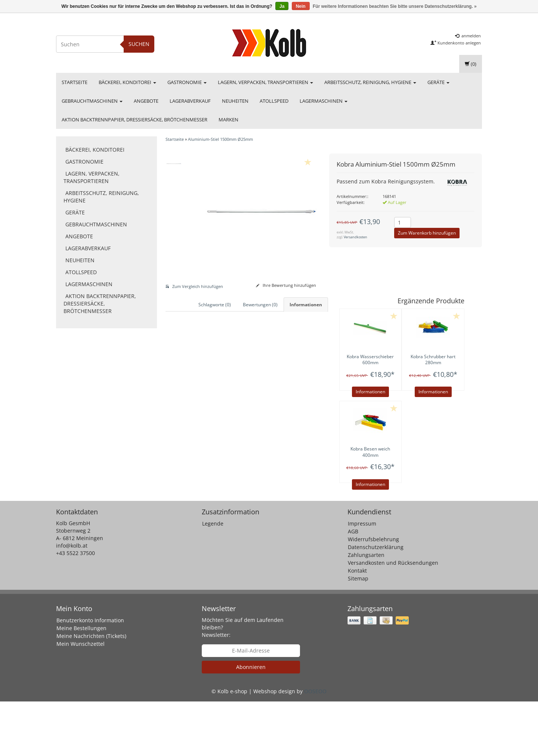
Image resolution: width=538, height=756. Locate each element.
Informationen (370, 392)
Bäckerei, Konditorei (127, 82)
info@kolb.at (72, 600)
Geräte (438, 82)
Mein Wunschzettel (81, 698)
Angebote (146, 101)
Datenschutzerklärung (376, 602)
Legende (213, 578)
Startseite (75, 82)
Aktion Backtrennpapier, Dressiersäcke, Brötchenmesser (134, 120)
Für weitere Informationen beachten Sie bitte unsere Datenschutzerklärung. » (395, 6)
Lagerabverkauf (190, 101)
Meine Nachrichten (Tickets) (91, 690)
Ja (282, 6)
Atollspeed (274, 101)
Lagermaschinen (324, 101)
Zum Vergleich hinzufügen (194, 286)
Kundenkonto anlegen (456, 43)
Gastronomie (187, 82)
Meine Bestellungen (81, 683)
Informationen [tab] (306, 305)
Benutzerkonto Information (90, 675)
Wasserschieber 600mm (370, 360)
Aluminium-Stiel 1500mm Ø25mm (220, 139)
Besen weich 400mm (370, 452)
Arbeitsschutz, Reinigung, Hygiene (370, 82)
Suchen (139, 44)
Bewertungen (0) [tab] (260, 305)
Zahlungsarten (366, 610)
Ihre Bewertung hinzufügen (286, 285)
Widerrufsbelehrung (373, 594)
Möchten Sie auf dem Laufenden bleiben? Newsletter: (243, 682)
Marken (228, 120)
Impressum (362, 578)
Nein (301, 6)
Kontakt (357, 625)
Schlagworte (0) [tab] (215, 305)
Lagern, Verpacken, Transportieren (265, 82)
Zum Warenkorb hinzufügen (427, 233)
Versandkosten (355, 237)
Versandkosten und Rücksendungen (393, 618)
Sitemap (358, 633)
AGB (353, 586)
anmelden (468, 36)
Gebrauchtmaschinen (92, 101)
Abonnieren (251, 721)
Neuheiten (235, 101)
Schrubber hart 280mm (433, 360)
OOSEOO (315, 746)
